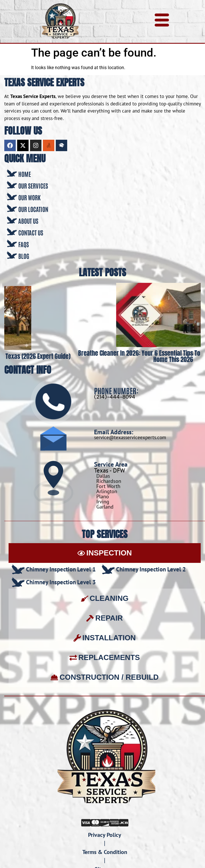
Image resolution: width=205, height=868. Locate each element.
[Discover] (105, 822)
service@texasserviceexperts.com (130, 437)
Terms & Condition (105, 852)
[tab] (105, 553)
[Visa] (86, 822)
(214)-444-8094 (115, 397)
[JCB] (124, 822)
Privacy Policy (105, 835)
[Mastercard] (95, 822)
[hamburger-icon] (162, 22)
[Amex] (114, 822)
